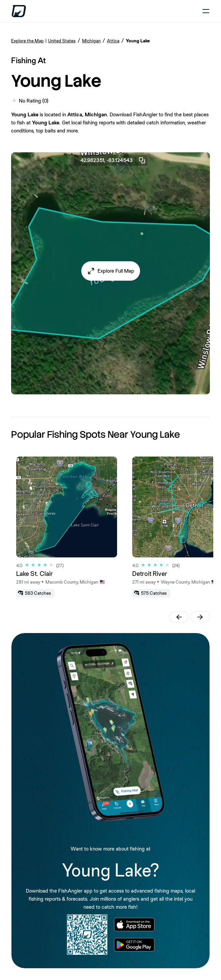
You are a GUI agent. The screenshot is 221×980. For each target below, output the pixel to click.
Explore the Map (27, 41)
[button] (110, 271)
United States (62, 41)
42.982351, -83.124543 (113, 160)
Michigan (91, 41)
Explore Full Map (116, 271)
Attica (113, 41)
